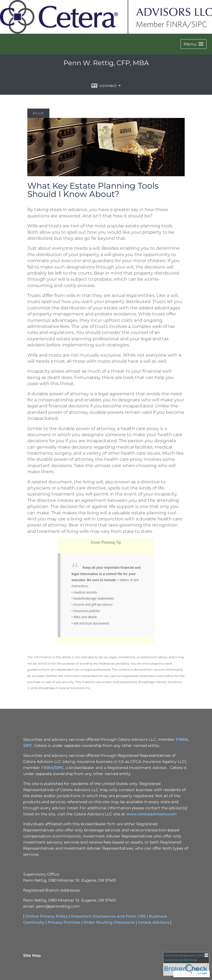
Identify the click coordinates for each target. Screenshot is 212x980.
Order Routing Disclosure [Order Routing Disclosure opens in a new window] (109, 922)
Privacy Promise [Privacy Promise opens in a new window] (64, 922)
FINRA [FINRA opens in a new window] (182, 739)
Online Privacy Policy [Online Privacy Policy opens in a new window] (47, 916)
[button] (194, 44)
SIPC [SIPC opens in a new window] (28, 745)
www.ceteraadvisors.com (151, 814)
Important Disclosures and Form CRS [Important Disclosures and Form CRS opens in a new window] (108, 916)
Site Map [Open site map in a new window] (32, 955)
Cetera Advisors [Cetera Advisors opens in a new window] (154, 922)
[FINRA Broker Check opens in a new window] (186, 964)
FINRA (47, 768)
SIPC (59, 768)
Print (38, 113)
